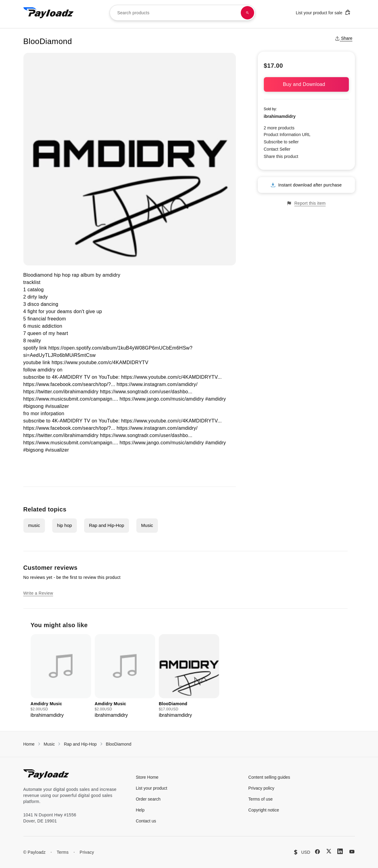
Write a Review (38, 593)
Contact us (146, 821)
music (34, 525)
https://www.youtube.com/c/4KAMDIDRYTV (100, 362)
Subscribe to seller (281, 142)
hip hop (65, 525)
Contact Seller (277, 149)
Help (140, 810)
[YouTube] (352, 852)
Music (147, 525)
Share (344, 38)
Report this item (306, 203)
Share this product (281, 156)
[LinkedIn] (340, 851)
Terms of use (261, 799)
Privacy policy (261, 788)
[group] (61, 677)
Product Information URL (287, 135)
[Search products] (247, 13)
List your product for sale (323, 12)
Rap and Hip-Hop (107, 525)
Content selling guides (269, 777)
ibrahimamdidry (280, 116)
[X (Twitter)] (329, 851)
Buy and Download (306, 84)
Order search (148, 799)
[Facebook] (317, 852)
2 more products (279, 128)
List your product (152, 788)
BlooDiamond (119, 744)
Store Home (147, 777)
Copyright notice (264, 810)
